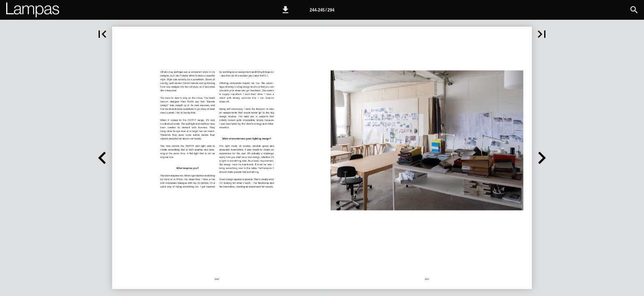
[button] (285, 10)
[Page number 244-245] (322, 10)
